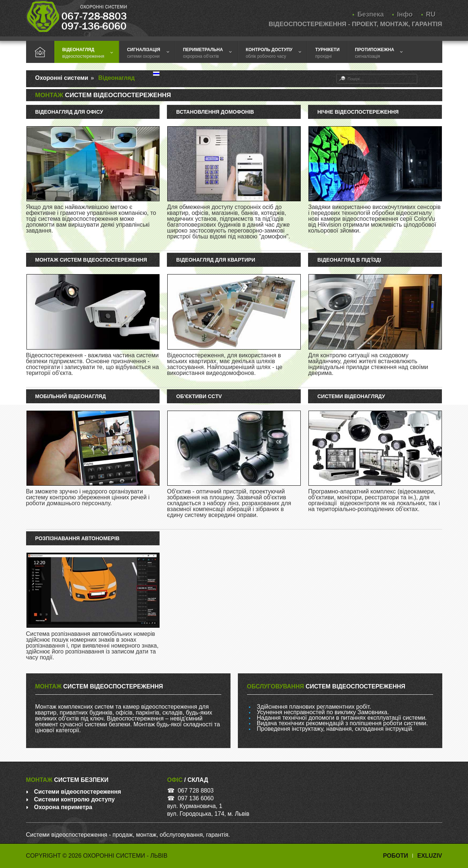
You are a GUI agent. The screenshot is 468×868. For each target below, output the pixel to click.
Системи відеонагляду (351, 396)
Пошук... (337, 74)
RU (431, 15)
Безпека (371, 15)
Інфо (405, 15)
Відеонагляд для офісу (69, 112)
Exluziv (430, 856)
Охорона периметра (63, 807)
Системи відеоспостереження (78, 792)
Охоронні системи (62, 78)
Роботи (396, 856)
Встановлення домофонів (215, 112)
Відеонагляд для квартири (216, 260)
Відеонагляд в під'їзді (349, 260)
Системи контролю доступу (75, 799)
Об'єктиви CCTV (199, 396)
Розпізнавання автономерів (78, 538)
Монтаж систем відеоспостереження (91, 260)
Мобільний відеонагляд (71, 396)
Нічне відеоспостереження (358, 112)
